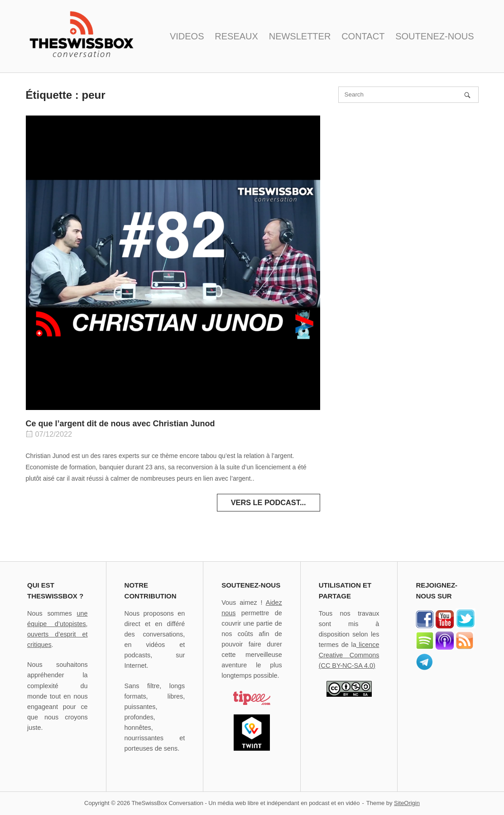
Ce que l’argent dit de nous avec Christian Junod (120, 424)
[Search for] (408, 95)
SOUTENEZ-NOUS (434, 36)
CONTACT (363, 36)
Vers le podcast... (269, 502)
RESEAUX (236, 36)
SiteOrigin (407, 803)
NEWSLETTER (300, 36)
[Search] (467, 95)
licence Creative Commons (349, 655)
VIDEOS (187, 36)
